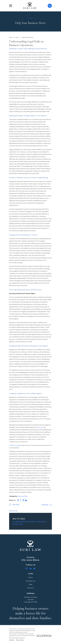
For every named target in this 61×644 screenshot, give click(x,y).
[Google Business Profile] (34, 568)
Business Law (31, 581)
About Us (30, 588)
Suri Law (40, 427)
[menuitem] (12, 640)
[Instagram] (27, 568)
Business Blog (23, 496)
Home (30, 577)
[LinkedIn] (30, 568)
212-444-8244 (30, 560)
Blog (31, 584)
